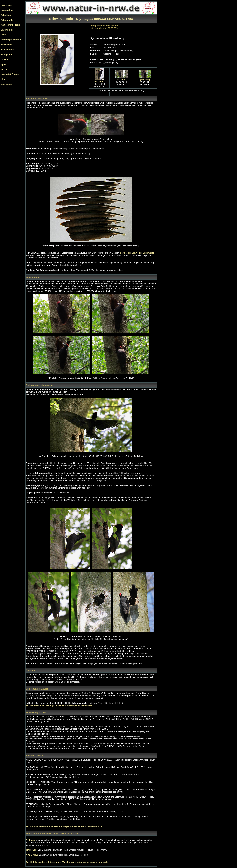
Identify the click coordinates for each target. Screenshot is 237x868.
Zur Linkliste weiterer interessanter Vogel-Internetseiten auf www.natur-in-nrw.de (67, 862)
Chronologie (7, 30)
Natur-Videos (7, 50)
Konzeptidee (7, 10)
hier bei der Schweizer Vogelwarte (137, 253)
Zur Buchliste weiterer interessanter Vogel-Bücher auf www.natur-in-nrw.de (64, 826)
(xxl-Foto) (99, 82)
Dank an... (6, 59)
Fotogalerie (7, 54)
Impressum (7, 84)
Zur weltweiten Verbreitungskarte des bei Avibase (59, 705)
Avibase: (31, 840)
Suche (4, 69)
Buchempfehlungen (11, 40)
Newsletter (6, 45)
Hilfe (3, 79)
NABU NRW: (33, 855)
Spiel (3, 64)
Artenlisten (6, 15)
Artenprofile (7, 20)
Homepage (6, 5)
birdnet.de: (32, 850)
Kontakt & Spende (10, 74)
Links (4, 35)
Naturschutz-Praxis (11, 25)
